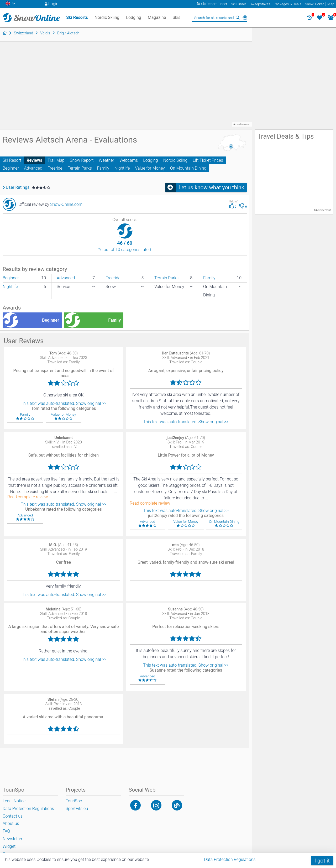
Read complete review (28, 497)
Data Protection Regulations (230, 859)
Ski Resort (12, 160)
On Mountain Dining (188, 168)
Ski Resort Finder (214, 4)
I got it (322, 861)
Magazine (157, 17)
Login (53, 4)
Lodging (150, 160)
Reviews (34, 160)
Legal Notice (14, 801)
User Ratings (18, 187)
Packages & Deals (288, 4)
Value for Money (150, 168)
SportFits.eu (77, 809)
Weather (106, 160)
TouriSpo (74, 801)
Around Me (245, 18)
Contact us (13, 816)
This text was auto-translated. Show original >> (64, 403)
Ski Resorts (77, 17)
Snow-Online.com (66, 204)
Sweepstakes (260, 4)
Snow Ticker (314, 4)
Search (238, 18)
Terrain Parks (80, 168)
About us (11, 823)
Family (103, 168)
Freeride (55, 168)
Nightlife (122, 168)
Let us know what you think (211, 187)
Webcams (129, 160)
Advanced (33, 168)
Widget (9, 846)
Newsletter (13, 839)
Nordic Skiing (175, 160)
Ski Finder (239, 4)
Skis (177, 17)
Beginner (11, 168)
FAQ (6, 831)
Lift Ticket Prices (208, 160)
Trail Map (56, 160)
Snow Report (82, 160)
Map (331, 4)
